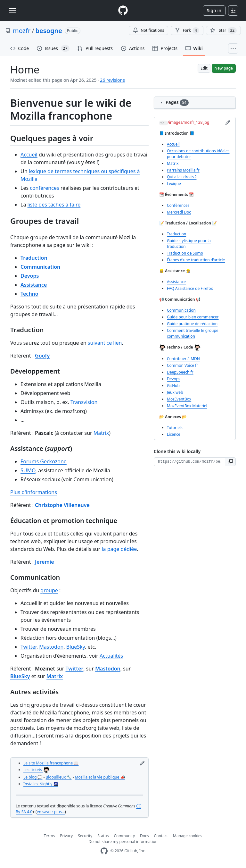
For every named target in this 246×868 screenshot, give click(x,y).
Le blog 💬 (33, 777)
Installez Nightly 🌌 (41, 784)
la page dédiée (119, 549)
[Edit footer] (142, 763)
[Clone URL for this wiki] (189, 462)
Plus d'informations (34, 492)
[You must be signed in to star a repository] (223, 30)
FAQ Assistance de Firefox (190, 288)
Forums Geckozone (44, 461)
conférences (44, 188)
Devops (30, 276)
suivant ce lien (105, 343)
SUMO (28, 470)
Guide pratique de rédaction (192, 324)
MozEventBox (179, 399)
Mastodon (51, 647)
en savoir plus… (51, 812)
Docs (144, 836)
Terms (49, 836)
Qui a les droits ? (182, 177)
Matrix (101, 433)
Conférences (178, 205)
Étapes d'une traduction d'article (196, 260)
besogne (49, 31)
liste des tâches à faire (54, 205)
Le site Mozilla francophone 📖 (51, 763)
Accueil (29, 155)
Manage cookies (188, 836)
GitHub (173, 386)
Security (85, 836)
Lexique (174, 184)
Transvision (84, 402)
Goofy (42, 356)
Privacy (66, 836)
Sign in (214, 10)
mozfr (22, 31)
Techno (29, 294)
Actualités (111, 656)
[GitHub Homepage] (104, 851)
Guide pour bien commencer (193, 317)
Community (124, 836)
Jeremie (45, 562)
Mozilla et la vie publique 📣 (100, 777)
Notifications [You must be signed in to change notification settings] (148, 30)
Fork (187, 30)
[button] (230, 462)
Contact (161, 836)
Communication (40, 267)
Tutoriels (175, 428)
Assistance (34, 285)
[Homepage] (123, 10)
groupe (49, 590)
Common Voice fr (182, 365)
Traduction (34, 258)
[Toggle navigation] (12, 10)
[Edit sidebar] (228, 122)
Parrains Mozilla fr (183, 170)
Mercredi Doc (179, 212)
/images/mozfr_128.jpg (189, 122)
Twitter (29, 647)
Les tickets (37, 770)
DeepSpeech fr (180, 372)
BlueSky (76, 647)
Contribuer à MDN (183, 359)
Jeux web (175, 392)
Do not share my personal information (123, 842)
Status (103, 836)
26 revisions (112, 80)
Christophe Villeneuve (62, 505)
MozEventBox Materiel (187, 406)
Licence (174, 434)
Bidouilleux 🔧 (59, 777)
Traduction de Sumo (185, 253)
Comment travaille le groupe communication (193, 333)
